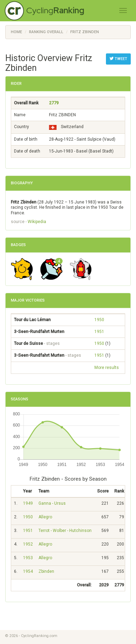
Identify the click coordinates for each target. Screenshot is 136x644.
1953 (28, 558)
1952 (28, 544)
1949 (28, 503)
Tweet (118, 59)
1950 (99, 320)
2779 (54, 103)
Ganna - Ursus (52, 503)
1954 (28, 571)
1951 (99, 332)
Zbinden (46, 571)
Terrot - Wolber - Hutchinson (65, 531)
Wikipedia (37, 222)
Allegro (45, 517)
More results (107, 368)
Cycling (55, 10)
